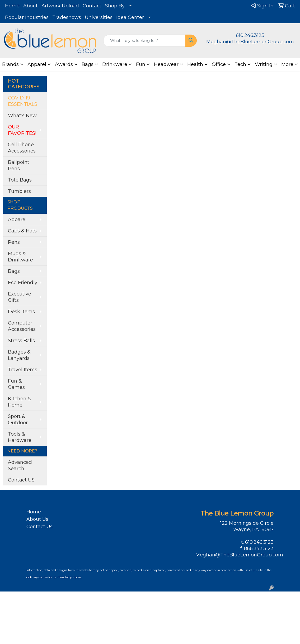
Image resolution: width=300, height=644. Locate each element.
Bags (14, 271)
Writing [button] (264, 64)
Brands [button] (10, 64)
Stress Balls (21, 341)
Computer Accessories (22, 326)
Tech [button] (240, 64)
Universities (99, 17)
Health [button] (195, 64)
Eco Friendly (23, 283)
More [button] (287, 64)
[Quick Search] (145, 41)
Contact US (21, 480)
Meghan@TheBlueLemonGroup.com (250, 42)
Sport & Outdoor (18, 419)
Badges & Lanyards (19, 355)
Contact (92, 6)
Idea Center (130, 17)
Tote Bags (20, 180)
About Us (37, 519)
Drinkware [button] (115, 64)
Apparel (17, 220)
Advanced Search (20, 465)
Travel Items (23, 370)
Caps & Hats (22, 231)
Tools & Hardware (20, 437)
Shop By (115, 6)
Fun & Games (16, 384)
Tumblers (19, 191)
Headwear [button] (166, 64)
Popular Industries (27, 17)
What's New (22, 116)
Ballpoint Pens (19, 165)
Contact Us (39, 527)
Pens (14, 242)
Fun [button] (141, 64)
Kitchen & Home (20, 402)
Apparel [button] (37, 64)
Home (12, 6)
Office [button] (219, 64)
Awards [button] (64, 64)
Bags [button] (88, 64)
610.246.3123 (250, 35)
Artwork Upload (60, 6)
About (31, 6)
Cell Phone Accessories (22, 148)
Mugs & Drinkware (20, 257)
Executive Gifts (20, 297)
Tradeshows (67, 17)
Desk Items (21, 312)
